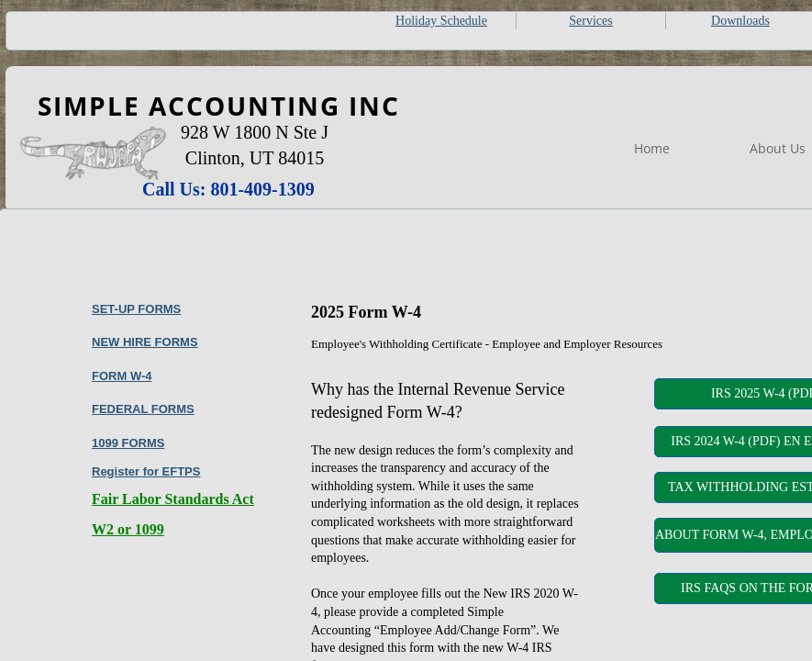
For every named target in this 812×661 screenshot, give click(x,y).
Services (590, 21)
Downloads (740, 21)
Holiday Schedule (441, 21)
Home (652, 148)
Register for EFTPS (146, 471)
